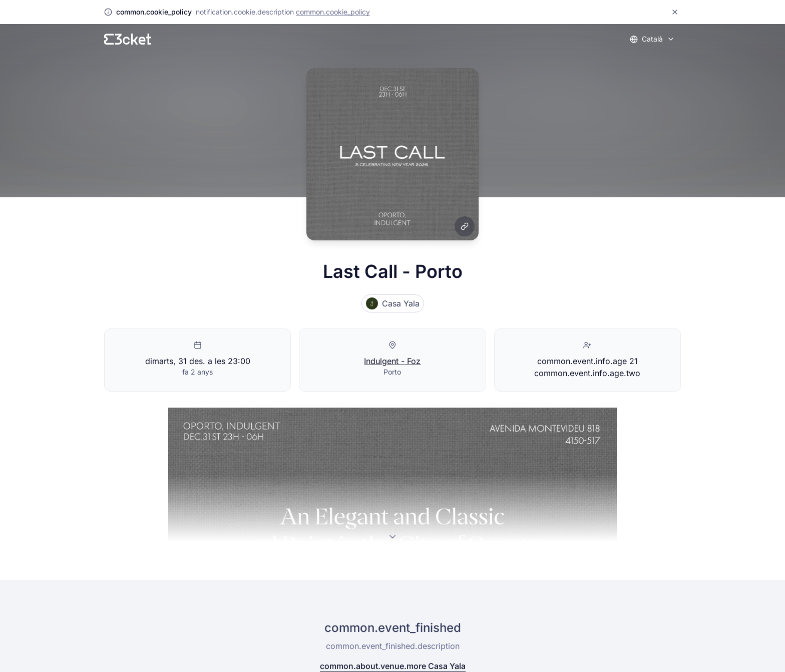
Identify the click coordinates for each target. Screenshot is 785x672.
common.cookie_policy (333, 12)
